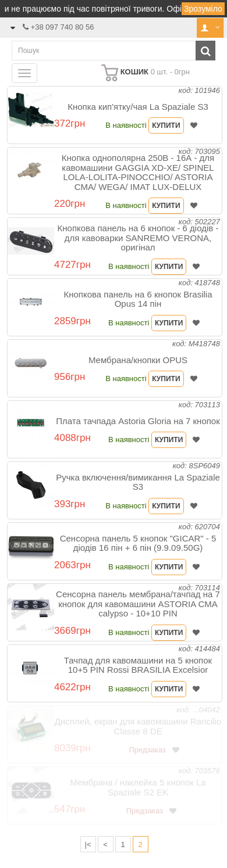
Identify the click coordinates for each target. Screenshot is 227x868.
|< (88, 844)
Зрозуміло (203, 9)
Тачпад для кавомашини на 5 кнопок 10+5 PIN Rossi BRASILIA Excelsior (138, 665)
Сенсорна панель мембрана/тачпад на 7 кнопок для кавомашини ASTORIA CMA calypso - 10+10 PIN (138, 604)
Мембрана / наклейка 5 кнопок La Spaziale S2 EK (138, 787)
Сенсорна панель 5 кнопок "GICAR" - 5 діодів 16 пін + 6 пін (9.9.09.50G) (138, 543)
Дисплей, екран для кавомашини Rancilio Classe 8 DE (138, 726)
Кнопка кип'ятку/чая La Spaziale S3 (138, 107)
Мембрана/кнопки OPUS (138, 360)
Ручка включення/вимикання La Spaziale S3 (138, 482)
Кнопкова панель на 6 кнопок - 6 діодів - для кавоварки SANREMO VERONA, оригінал (138, 238)
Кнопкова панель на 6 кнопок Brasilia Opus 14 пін (138, 299)
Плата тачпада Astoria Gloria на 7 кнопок (138, 421)
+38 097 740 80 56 (63, 27)
